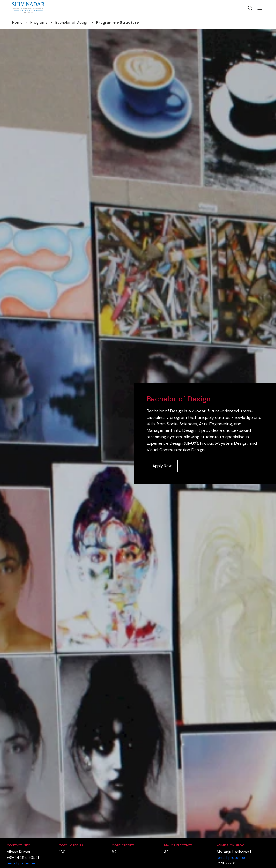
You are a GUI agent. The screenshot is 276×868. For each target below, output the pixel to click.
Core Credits (123, 845)
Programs (39, 22)
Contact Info (19, 845)
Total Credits (71, 845)
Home (17, 22)
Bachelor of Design (72, 22)
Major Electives (178, 845)
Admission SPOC (231, 845)
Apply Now (162, 466)
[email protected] (22, 863)
